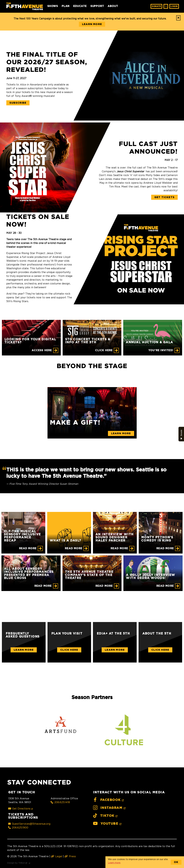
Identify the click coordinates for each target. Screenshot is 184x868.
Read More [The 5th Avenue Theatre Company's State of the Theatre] (104, 586)
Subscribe (18, 103)
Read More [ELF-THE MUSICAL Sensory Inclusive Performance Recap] (28, 548)
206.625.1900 (18, 828)
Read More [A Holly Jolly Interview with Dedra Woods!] (165, 586)
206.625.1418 (60, 802)
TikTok (106, 816)
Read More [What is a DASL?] (74, 548)
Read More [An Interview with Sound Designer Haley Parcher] (119, 548)
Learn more (114, 863)
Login (174, 6)
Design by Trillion (19, 863)
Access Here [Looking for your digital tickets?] (42, 350)
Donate (156, 6)
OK (176, 862)
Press (70, 856)
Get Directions (21, 809)
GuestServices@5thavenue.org (29, 824)
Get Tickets (164, 197)
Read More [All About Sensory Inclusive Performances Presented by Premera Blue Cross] (43, 586)
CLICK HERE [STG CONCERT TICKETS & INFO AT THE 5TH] (104, 350)
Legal (57, 856)
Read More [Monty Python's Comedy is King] (165, 548)
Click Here (69, 650)
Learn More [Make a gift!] (121, 433)
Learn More (24, 650)
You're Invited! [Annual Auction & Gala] (161, 350)
